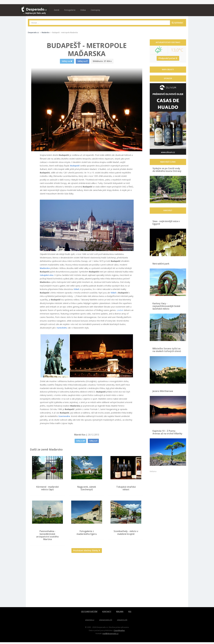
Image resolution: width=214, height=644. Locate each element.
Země (57, 10)
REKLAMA (120, 613)
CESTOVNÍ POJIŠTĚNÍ (89, 613)
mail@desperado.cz (110, 635)
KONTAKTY (107, 613)
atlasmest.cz (90, 622)
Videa (83, 10)
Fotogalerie (70, 10)
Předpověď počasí (168, 58)
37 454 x (102, 61)
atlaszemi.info (122, 622)
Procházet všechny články (87, 552)
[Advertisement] (87, 584)
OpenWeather (119, 632)
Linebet (120, 310)
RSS (130, 613)
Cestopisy (95, 10)
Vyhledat (177, 23)
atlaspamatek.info (106, 622)
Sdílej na (80, 441)
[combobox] (100, 23)
